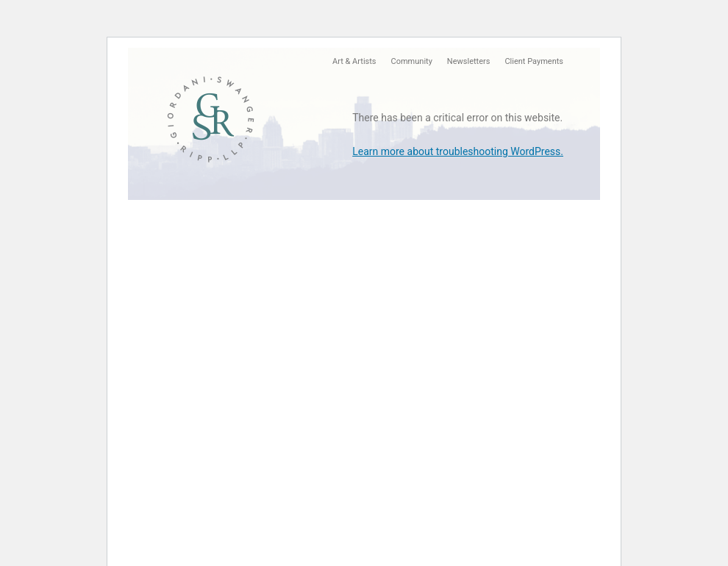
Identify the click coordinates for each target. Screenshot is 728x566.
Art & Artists (354, 61)
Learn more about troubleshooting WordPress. (458, 151)
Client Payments (534, 61)
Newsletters (469, 61)
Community (412, 61)
